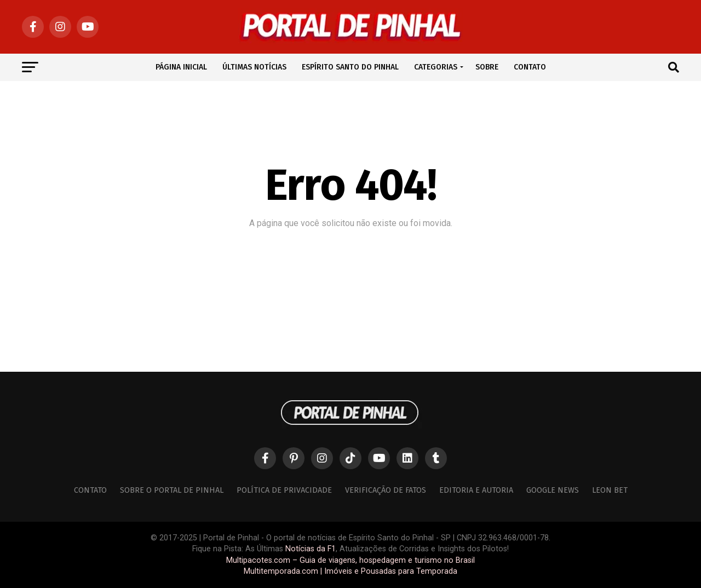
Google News (553, 490)
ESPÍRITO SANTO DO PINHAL (350, 67)
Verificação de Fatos (386, 490)
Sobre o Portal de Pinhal (172, 490)
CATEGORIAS (436, 67)
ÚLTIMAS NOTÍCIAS (254, 67)
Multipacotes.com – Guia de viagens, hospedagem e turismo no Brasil (350, 560)
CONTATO (530, 67)
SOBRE (487, 67)
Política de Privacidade (284, 490)
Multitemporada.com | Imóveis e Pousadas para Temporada (350, 571)
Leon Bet (610, 490)
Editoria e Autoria (476, 490)
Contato (90, 490)
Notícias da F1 (311, 549)
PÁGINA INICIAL (181, 67)
